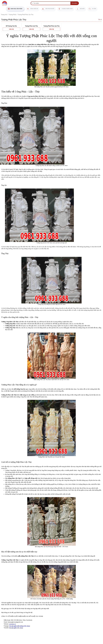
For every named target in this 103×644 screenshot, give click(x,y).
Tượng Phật (12, 15)
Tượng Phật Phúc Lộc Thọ (26, 15)
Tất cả (100, 20)
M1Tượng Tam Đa (11, 26)
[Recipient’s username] (51, 3)
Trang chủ (4, 15)
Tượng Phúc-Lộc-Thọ (31, 26)
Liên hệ (11, 29)
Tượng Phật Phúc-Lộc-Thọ (52, 26)
